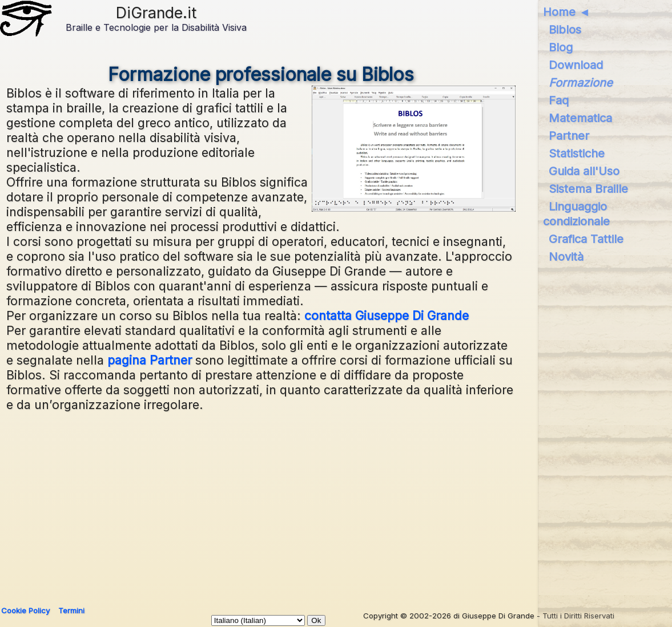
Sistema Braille (588, 189)
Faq (559, 100)
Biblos (565, 30)
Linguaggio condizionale (576, 214)
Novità (566, 257)
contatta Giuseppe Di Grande (387, 315)
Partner (569, 136)
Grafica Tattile (586, 239)
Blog (561, 47)
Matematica (580, 118)
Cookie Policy (25, 610)
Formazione (581, 83)
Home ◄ (567, 12)
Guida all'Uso (584, 171)
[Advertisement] (332, 504)
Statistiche (577, 153)
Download (576, 65)
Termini (71, 610)
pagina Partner (150, 360)
